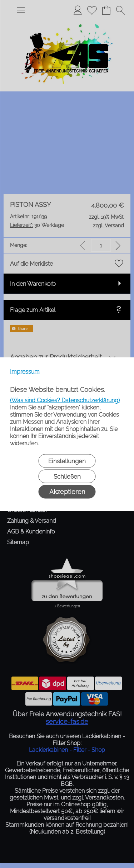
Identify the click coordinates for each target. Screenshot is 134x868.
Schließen (67, 476)
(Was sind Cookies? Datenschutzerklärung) (65, 400)
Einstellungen (67, 461)
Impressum (25, 371)
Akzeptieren (67, 491)
